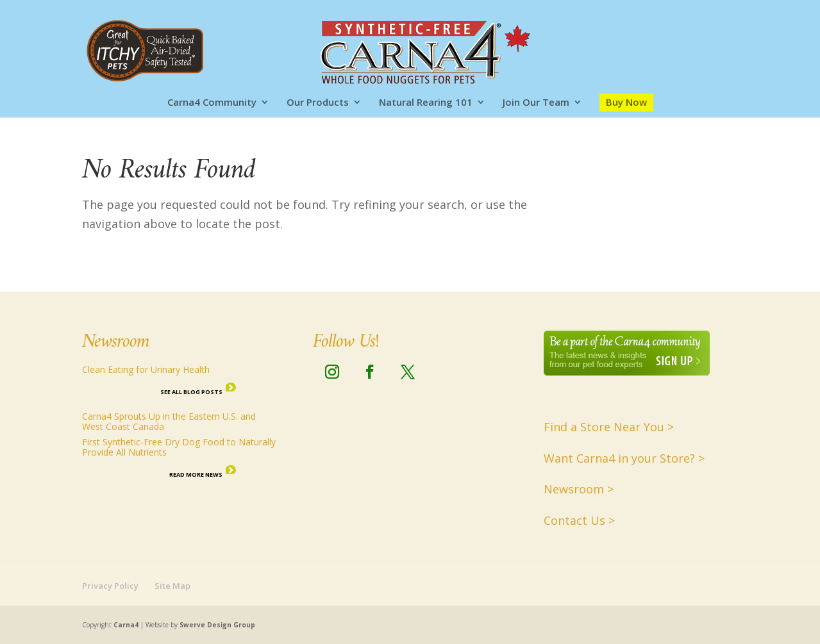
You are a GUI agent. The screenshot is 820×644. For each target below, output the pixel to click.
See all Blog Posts (191, 392)
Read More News (196, 475)
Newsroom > (579, 489)
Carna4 (126, 625)
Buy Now (626, 102)
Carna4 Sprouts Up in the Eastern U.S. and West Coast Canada (169, 421)
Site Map (172, 586)
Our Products (318, 103)
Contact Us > (579, 520)
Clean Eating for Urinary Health (146, 369)
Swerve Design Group (217, 625)
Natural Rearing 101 (426, 103)
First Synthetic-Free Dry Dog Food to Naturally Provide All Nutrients (179, 447)
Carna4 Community (212, 103)
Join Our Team (536, 103)
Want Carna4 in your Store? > (624, 458)
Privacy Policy (110, 586)
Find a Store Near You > (609, 427)
